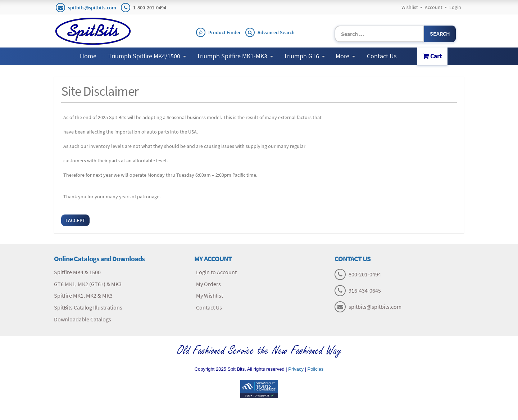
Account (434, 7)
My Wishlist (210, 295)
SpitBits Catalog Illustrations (88, 307)
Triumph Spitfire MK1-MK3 (235, 56)
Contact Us (382, 56)
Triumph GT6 (304, 56)
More (345, 56)
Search (440, 33)
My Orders (208, 284)
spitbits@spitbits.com (92, 8)
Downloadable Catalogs (83, 319)
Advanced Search (276, 32)
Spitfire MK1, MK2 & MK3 (83, 295)
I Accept (75, 220)
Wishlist (410, 7)
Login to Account (216, 272)
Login (455, 7)
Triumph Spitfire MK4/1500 (147, 56)
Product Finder (224, 32)
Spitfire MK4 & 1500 (77, 272)
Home (88, 56)
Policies (316, 369)
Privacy (296, 369)
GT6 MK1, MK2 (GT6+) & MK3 (88, 284)
